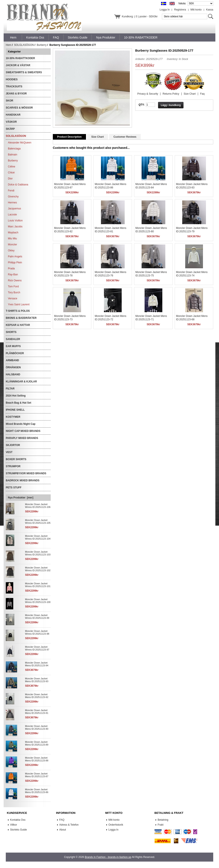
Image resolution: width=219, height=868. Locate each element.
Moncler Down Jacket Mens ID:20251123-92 (37, 696)
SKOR (10, 101)
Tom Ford (13, 286)
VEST (9, 452)
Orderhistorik (116, 825)
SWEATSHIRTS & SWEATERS (24, 72)
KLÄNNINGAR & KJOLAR (21, 382)
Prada (11, 268)
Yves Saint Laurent (19, 304)
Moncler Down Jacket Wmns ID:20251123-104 (38, 537)
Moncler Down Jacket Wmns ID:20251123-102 (38, 569)
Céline (12, 167)
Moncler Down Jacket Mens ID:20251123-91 (37, 712)
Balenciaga (14, 149)
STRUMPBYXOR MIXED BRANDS (26, 473)
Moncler (13, 245)
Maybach (13, 233)
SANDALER (13, 339)
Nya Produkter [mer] (21, 498)
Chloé (11, 173)
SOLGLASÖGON (24, 45)
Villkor (13, 825)
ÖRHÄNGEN (13, 367)
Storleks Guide (18, 830)
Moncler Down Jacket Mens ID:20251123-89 (37, 743)
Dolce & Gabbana (18, 185)
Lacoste (12, 215)
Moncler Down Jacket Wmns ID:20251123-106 (38, 506)
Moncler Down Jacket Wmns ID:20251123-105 (38, 521)
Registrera (180, 10)
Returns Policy (171, 94)
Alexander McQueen (20, 143)
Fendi (11, 191)
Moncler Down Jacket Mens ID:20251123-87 (37, 775)
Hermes (12, 203)
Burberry (42, 45)
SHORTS (11, 332)
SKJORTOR (13, 445)
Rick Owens (15, 280)
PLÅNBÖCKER (15, 353)
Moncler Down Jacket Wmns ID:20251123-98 (37, 632)
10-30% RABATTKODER (20, 58)
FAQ (62, 820)
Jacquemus (14, 209)
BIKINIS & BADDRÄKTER (21, 318)
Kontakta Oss (18, 820)
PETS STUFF (14, 488)
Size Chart (190, 94)
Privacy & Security (148, 94)
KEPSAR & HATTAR (18, 325)
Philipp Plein (15, 262)
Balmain (13, 155)
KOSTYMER (13, 417)
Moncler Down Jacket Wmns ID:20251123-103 (38, 553)
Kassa (210, 10)
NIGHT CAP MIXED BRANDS (23, 431)
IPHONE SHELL (15, 410)
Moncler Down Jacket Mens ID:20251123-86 (37, 791)
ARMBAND (12, 360)
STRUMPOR (13, 466)
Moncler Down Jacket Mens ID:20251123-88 (37, 759)
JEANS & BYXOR (16, 94)
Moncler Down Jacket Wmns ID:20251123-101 (38, 585)
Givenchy (13, 197)
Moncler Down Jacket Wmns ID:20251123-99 (37, 617)
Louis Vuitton (15, 221)
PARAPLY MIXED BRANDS (22, 438)
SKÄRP (10, 129)
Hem (13, 37)
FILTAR (10, 389)
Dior (10, 179)
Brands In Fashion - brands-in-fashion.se (108, 857)
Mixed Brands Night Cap (21, 424)
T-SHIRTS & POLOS (18, 311)
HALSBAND (13, 374)
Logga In (165, 10)
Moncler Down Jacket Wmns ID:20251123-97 (37, 648)
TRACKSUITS (14, 87)
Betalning (163, 820)
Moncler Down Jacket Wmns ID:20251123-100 (38, 601)
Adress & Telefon (69, 825)
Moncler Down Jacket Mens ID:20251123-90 (37, 727)
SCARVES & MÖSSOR (19, 108)
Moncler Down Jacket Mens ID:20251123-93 (37, 680)
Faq (202, 94)
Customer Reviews (125, 137)
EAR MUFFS (13, 346)
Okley (11, 251)
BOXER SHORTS (16, 459)
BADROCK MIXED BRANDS (23, 480)
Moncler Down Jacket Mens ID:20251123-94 (37, 664)
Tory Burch (14, 292)
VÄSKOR (11, 122)
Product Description (69, 137)
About (63, 830)
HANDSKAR (13, 115)
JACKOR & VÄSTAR (18, 65)
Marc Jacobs (15, 227)
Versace (13, 298)
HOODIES (12, 79)
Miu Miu (12, 239)
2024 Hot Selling (16, 396)
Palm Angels (15, 257)
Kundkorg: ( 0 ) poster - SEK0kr (140, 16)
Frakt (161, 825)
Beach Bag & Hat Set (18, 403)
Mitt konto (196, 10)
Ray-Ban (13, 274)
